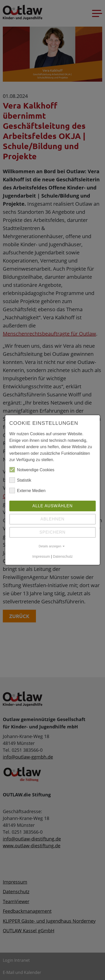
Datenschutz (63, 556)
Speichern (52, 532)
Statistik (20, 480)
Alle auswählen (52, 506)
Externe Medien (28, 491)
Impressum (41, 556)
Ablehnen (52, 519)
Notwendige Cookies (32, 470)
